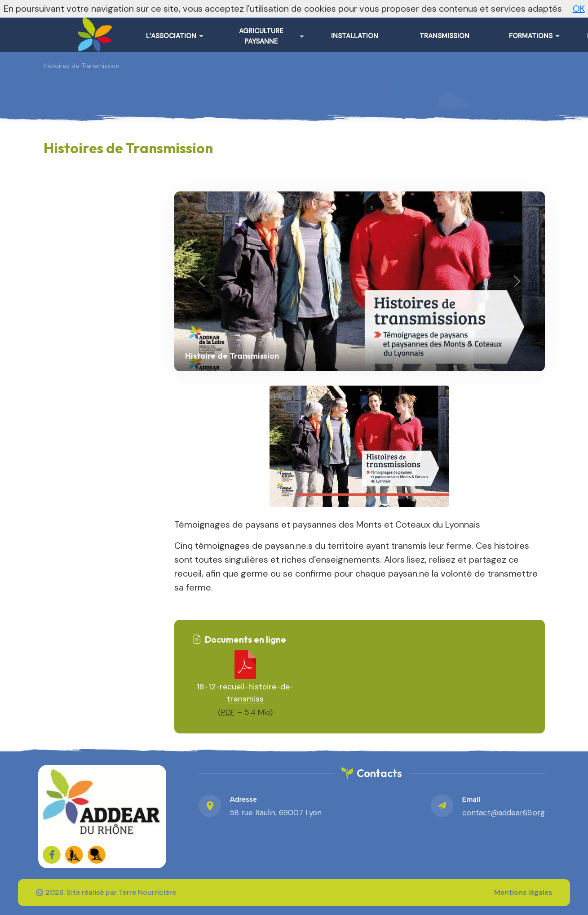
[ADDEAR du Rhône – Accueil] (93, 31)
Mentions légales (523, 892)
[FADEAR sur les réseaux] (74, 855)
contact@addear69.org (504, 813)
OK (579, 9)
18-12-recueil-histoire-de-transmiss (245, 693)
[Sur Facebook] (52, 855)
